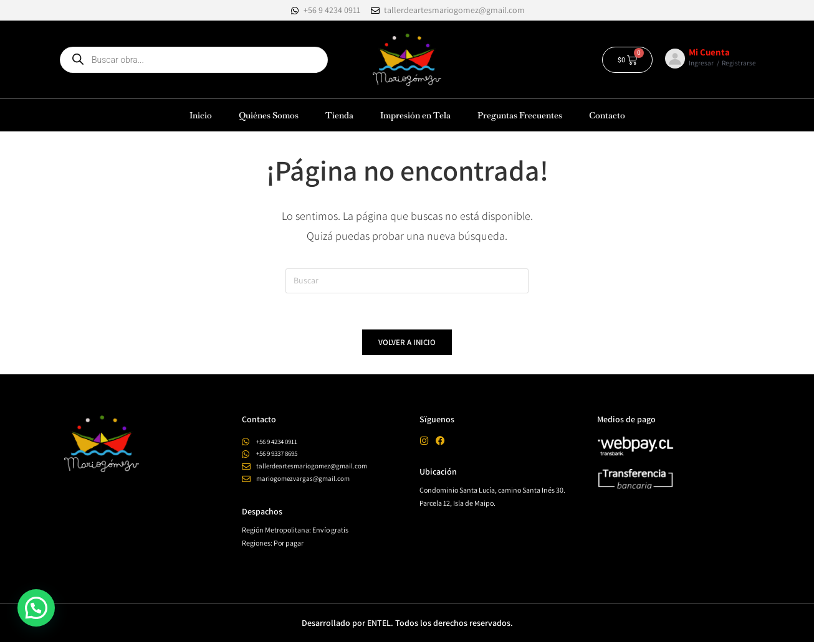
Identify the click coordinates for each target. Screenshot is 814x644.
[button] (36, 608)
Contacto (607, 115)
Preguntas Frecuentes (520, 115)
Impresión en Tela (415, 115)
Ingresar (701, 63)
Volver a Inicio (407, 344)
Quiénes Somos (269, 115)
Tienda (339, 115)
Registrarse (739, 63)
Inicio (201, 115)
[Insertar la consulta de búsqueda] (407, 281)
